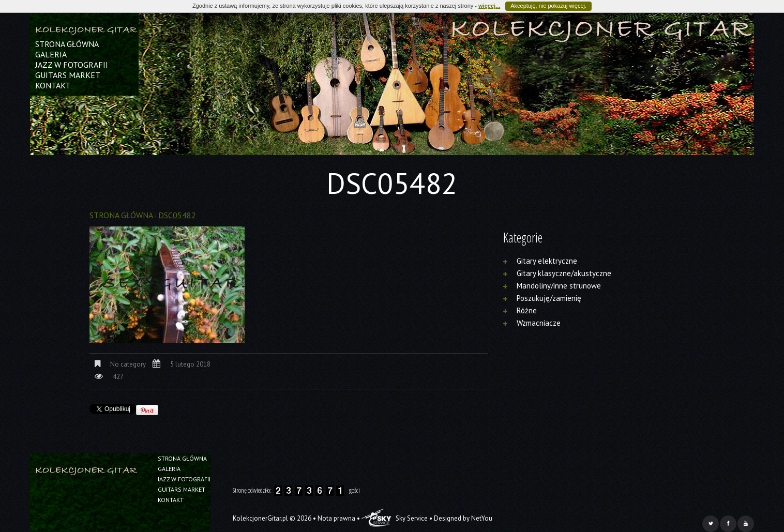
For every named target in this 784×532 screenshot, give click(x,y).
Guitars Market (68, 75)
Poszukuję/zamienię (549, 298)
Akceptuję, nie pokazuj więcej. (548, 6)
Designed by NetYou (463, 518)
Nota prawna (336, 518)
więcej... (489, 6)
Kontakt (53, 85)
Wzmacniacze (539, 323)
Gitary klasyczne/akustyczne (564, 273)
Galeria (51, 54)
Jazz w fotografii (72, 65)
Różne (527, 310)
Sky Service (395, 518)
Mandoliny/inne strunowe (559, 286)
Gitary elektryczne (547, 261)
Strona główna (67, 44)
